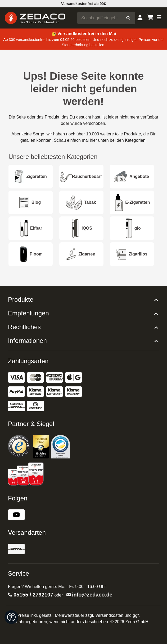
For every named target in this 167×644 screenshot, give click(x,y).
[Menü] (159, 18)
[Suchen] (128, 18)
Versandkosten (109, 615)
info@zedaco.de (92, 595)
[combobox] (99, 18)
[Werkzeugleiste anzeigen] (11, 617)
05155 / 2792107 (33, 595)
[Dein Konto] (140, 18)
